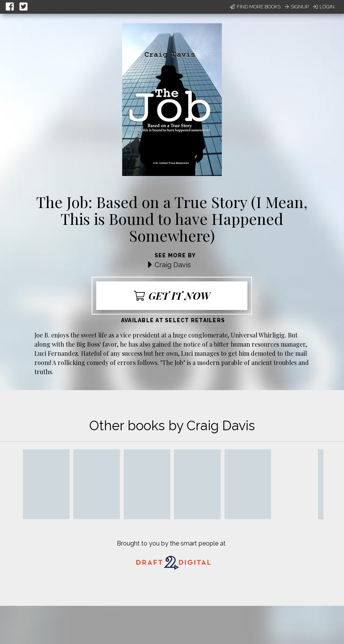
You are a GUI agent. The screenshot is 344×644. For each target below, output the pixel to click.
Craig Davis (173, 265)
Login (324, 7)
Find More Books (255, 7)
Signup (297, 7)
